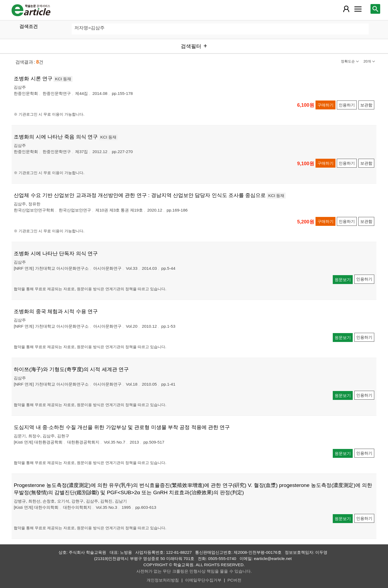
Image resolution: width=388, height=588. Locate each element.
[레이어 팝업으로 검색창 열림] (375, 9)
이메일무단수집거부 (203, 580)
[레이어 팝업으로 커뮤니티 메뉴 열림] (358, 9)
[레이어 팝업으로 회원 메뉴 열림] (346, 9)
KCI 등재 (63, 79)
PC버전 (234, 580)
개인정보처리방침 (163, 580)
